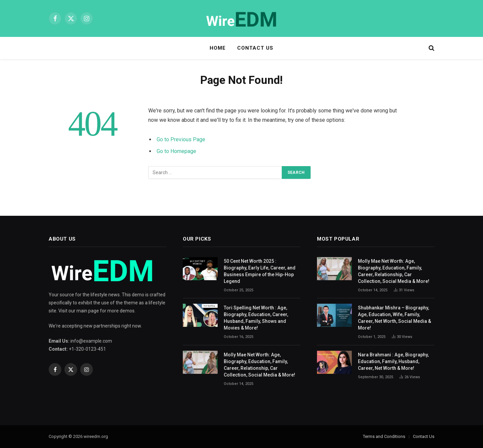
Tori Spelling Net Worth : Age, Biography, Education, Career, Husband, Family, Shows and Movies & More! (256, 318)
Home (218, 48)
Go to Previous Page (181, 139)
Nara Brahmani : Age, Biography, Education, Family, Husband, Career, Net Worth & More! (393, 361)
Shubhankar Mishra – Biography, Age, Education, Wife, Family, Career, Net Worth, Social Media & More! (394, 318)
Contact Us (255, 48)
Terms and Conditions (384, 436)
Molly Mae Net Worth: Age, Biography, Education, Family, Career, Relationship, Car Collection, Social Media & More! (259, 365)
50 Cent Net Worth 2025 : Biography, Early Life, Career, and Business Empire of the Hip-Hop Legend (260, 271)
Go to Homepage (176, 151)
